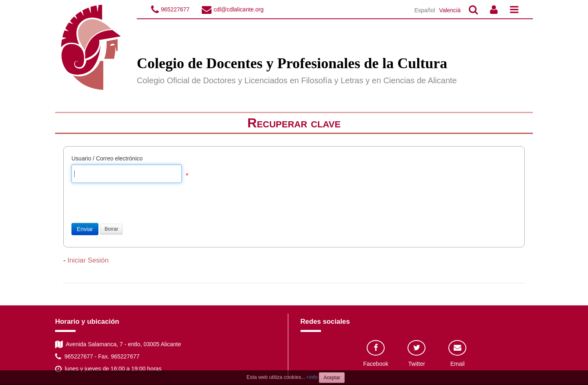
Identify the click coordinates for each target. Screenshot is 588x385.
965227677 (175, 9)
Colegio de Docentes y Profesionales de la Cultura (292, 63)
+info (312, 377)
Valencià (450, 10)
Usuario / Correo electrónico (107, 158)
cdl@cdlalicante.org (238, 9)
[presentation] (134, 207)
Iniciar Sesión (88, 260)
